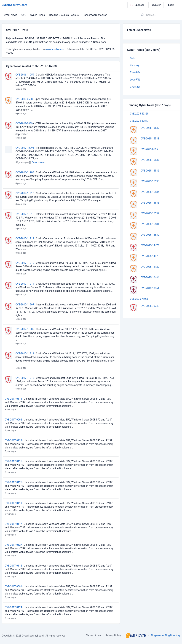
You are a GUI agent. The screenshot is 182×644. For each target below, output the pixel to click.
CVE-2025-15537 (150, 160)
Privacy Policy (113, 635)
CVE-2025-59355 (139, 114)
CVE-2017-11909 (25, 329)
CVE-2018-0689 (24, 123)
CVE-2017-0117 (13, 524)
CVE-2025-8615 (149, 149)
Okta (133, 58)
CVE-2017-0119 (13, 503)
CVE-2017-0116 (13, 461)
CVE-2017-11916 (25, 193)
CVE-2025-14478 (150, 245)
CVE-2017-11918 (25, 378)
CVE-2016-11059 (25, 75)
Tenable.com (38, 162)
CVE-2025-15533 (150, 203)
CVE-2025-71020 (139, 299)
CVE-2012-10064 (150, 288)
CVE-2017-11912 (25, 238)
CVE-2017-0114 (13, 399)
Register (156, 5)
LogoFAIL (135, 80)
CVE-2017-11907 (25, 305)
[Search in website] (160, 15)
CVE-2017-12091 (25, 148)
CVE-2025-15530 (150, 235)
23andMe (135, 72)
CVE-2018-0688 (24, 99)
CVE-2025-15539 (150, 128)
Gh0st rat (135, 87)
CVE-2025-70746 (150, 306)
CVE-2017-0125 (13, 482)
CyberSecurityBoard (14, 5)
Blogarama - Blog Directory (165, 635)
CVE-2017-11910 (25, 263)
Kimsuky (135, 65)
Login (171, 5)
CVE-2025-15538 (150, 139)
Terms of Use (93, 635)
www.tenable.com (55, 49)
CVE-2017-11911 (25, 354)
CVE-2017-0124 (13, 607)
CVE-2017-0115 (13, 566)
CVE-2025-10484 (150, 277)
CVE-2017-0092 (13, 420)
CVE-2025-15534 (150, 192)
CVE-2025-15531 (150, 224)
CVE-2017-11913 (25, 214)
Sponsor (137, 5)
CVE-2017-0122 (13, 440)
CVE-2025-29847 (139, 121)
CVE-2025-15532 (150, 213)
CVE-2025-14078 (150, 256)
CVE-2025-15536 (150, 171)
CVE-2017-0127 (13, 545)
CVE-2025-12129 (150, 267)
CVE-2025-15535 (150, 181)
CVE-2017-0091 (13, 586)
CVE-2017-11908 (25, 172)
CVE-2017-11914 (25, 284)
